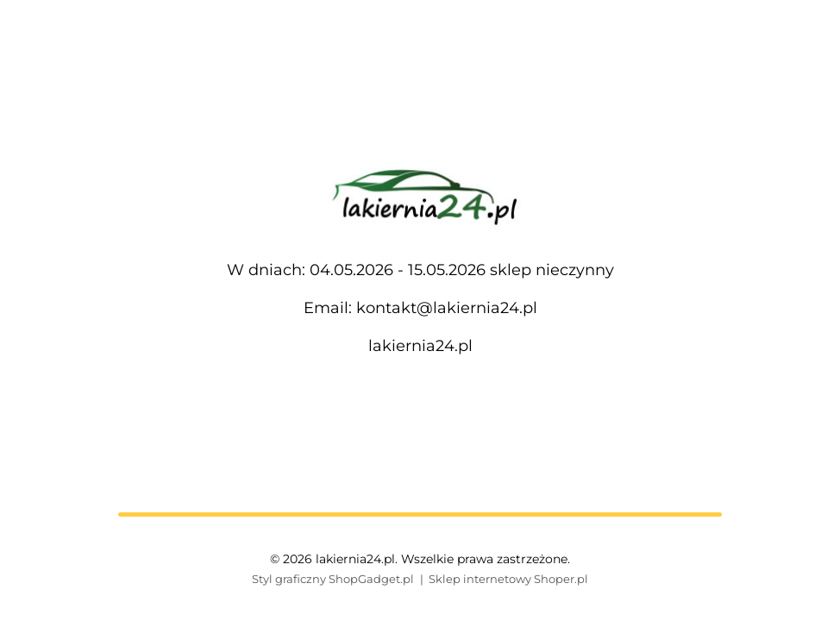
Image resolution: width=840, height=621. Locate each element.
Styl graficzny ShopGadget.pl (333, 579)
